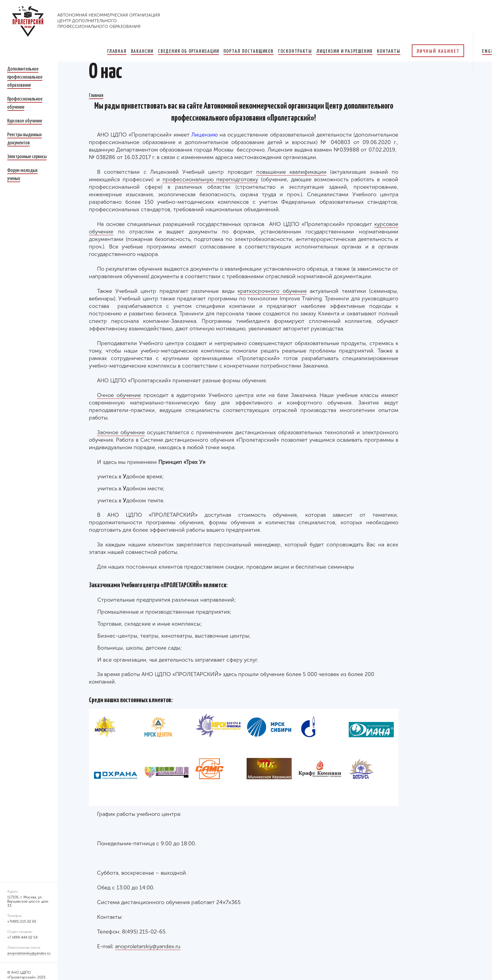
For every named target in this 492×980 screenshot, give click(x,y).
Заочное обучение (121, 432)
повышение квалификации (291, 172)
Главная (96, 95)
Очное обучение (119, 395)
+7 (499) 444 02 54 (22, 937)
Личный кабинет (438, 51)
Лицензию (205, 135)
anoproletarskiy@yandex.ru (29, 953)
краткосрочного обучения (272, 291)
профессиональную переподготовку (210, 179)
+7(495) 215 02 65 (22, 921)
